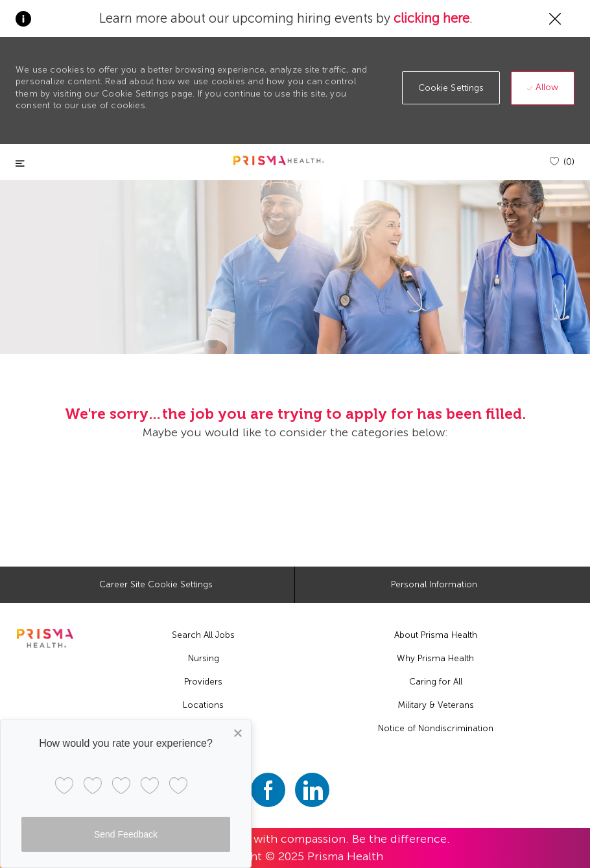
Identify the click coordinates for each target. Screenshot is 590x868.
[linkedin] (312, 790)
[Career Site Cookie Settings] (156, 585)
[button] (451, 88)
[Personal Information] (434, 585)
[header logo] (279, 160)
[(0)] (562, 162)
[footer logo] (45, 638)
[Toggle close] (20, 164)
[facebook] (268, 790)
